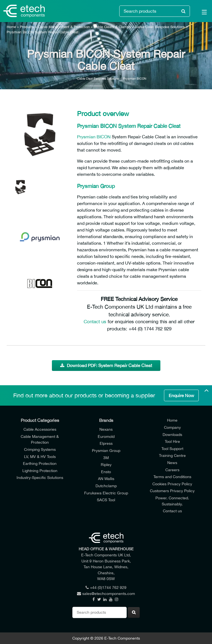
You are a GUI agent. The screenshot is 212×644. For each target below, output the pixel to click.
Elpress (106, 443)
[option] (40, 135)
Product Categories (40, 420)
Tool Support (172, 448)
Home (11, 27)
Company (172, 427)
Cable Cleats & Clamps (112, 27)
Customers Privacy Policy (172, 491)
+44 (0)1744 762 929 (106, 587)
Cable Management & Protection (64, 27)
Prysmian (86, 137)
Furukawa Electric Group (106, 493)
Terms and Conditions (172, 477)
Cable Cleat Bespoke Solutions (160, 27)
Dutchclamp (106, 486)
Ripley (106, 464)
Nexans (106, 429)
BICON (104, 137)
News (172, 463)
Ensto (106, 472)
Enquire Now (181, 395)
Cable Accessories (40, 429)
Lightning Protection (40, 471)
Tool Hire (172, 441)
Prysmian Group (106, 450)
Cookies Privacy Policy (172, 484)
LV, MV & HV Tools (40, 456)
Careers (172, 470)
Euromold (106, 436)
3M (106, 458)
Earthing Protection (40, 463)
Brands (106, 420)
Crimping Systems (40, 449)
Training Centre (172, 455)
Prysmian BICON (135, 78)
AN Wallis (106, 479)
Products (27, 27)
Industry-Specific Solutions (40, 477)
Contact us (95, 322)
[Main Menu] (201, 13)
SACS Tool (106, 500)
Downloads (172, 434)
